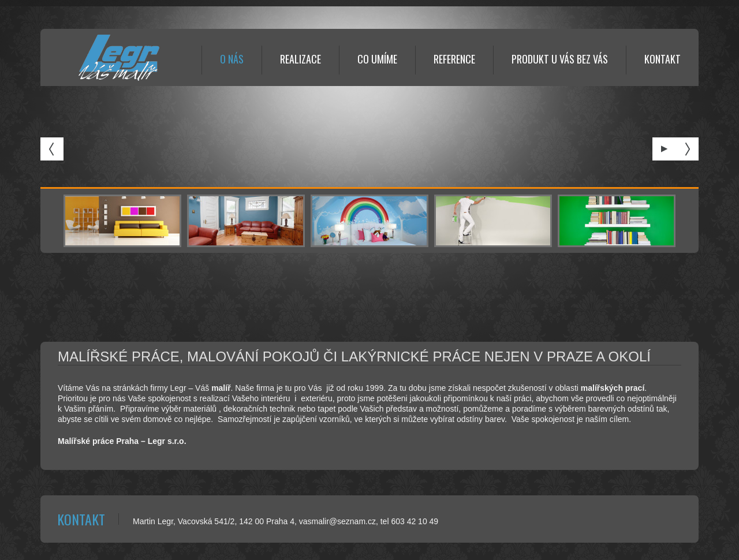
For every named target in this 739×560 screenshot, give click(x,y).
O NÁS (232, 59)
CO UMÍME (377, 59)
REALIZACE (301, 59)
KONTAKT (663, 59)
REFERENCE (454, 59)
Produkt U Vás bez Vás (560, 59)
